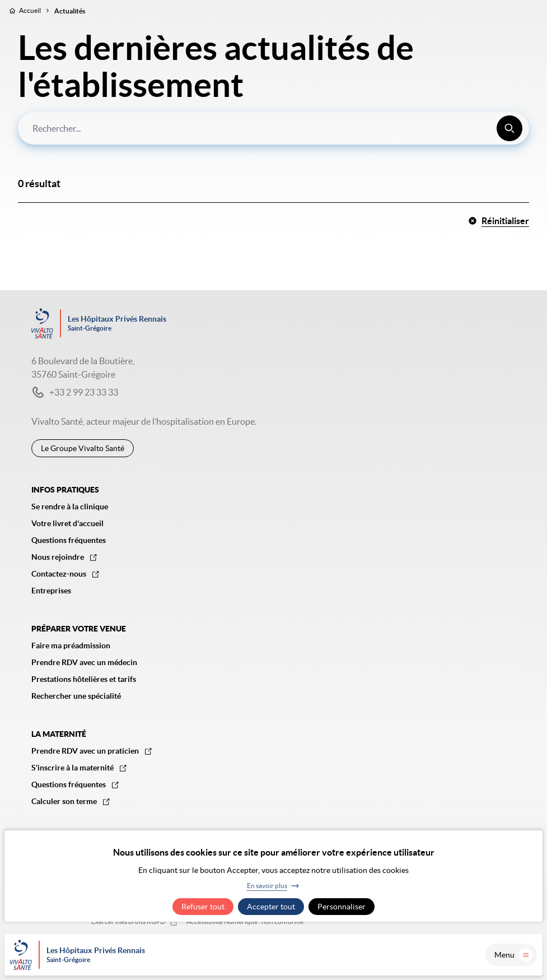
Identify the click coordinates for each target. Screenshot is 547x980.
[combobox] (273, 128)
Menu (513, 955)
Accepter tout (271, 907)
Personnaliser (342, 907)
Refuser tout (203, 907)
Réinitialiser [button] (499, 221)
